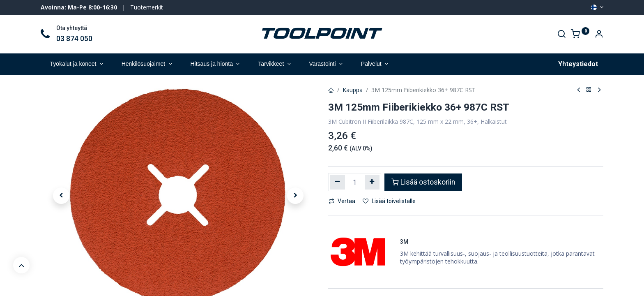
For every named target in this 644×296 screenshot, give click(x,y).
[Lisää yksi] (372, 182)
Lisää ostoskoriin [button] (423, 182)
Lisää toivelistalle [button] (389, 201)
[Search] (561, 35)
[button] (61, 196)
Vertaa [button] (342, 201)
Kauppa (353, 90)
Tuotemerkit (147, 7)
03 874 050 (74, 39)
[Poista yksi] (337, 182)
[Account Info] (599, 35)
